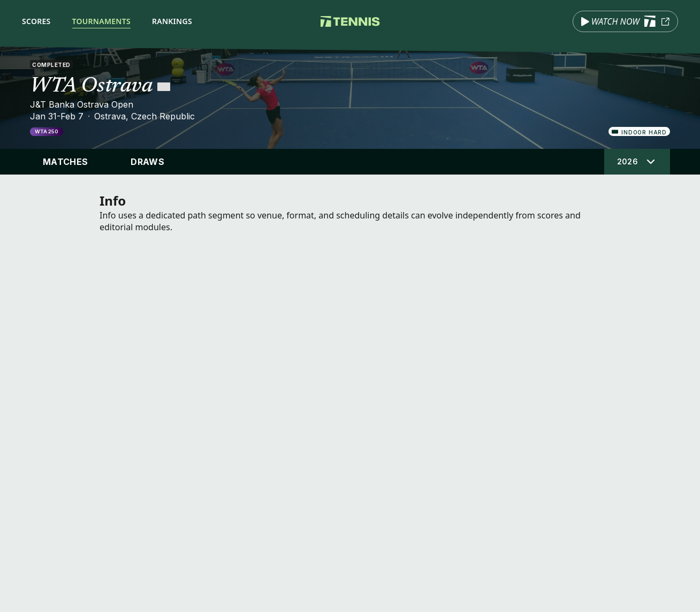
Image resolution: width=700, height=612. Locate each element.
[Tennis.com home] (350, 21)
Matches (65, 162)
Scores (36, 21)
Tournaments (101, 21)
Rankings (172, 21)
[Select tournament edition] (637, 162)
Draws (147, 162)
